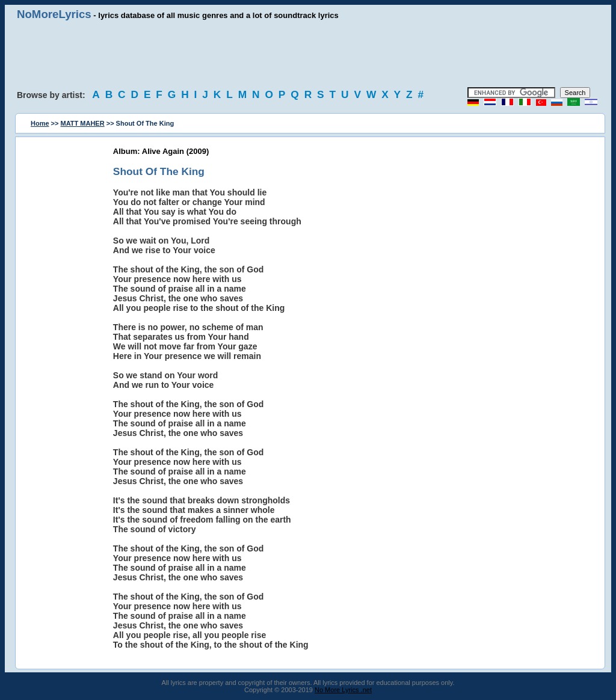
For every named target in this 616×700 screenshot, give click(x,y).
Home (40, 123)
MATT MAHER (83, 123)
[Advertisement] (308, 54)
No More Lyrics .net (343, 690)
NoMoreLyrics (54, 14)
